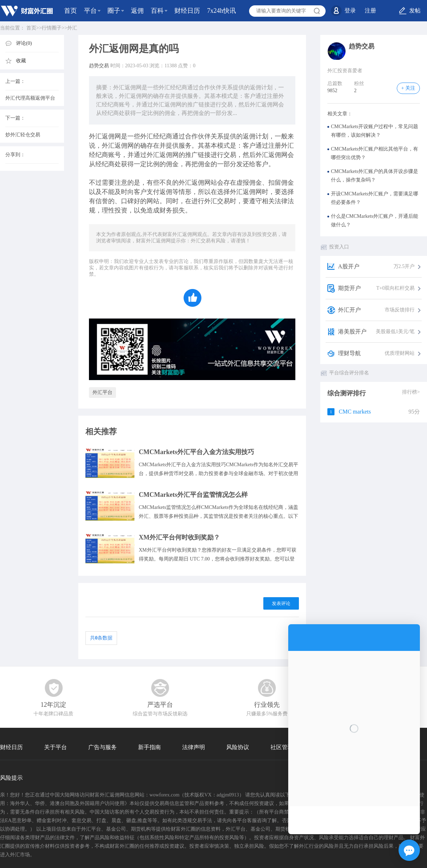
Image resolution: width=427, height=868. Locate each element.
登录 (350, 10)
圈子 (114, 11)
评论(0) (24, 43)
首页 (70, 11)
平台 (90, 11)
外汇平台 (102, 392)
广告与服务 (102, 747)
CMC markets (355, 412)
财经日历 (187, 11)
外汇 (72, 28)
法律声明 (194, 747)
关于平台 (56, 747)
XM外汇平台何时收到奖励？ (179, 537)
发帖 (415, 10)
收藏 (21, 61)
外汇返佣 (102, 136)
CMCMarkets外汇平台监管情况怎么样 (193, 495)
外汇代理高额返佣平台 (30, 98)
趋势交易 (99, 66)
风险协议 (238, 747)
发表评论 (281, 603)
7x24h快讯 (222, 11)
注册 (370, 10)
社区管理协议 (288, 747)
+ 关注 (408, 88)
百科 (157, 11)
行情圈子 (52, 28)
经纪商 (163, 136)
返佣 (137, 11)
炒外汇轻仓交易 (23, 135)
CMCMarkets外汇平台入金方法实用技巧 (196, 452)
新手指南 (149, 747)
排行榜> (411, 392)
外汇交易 (217, 201)
